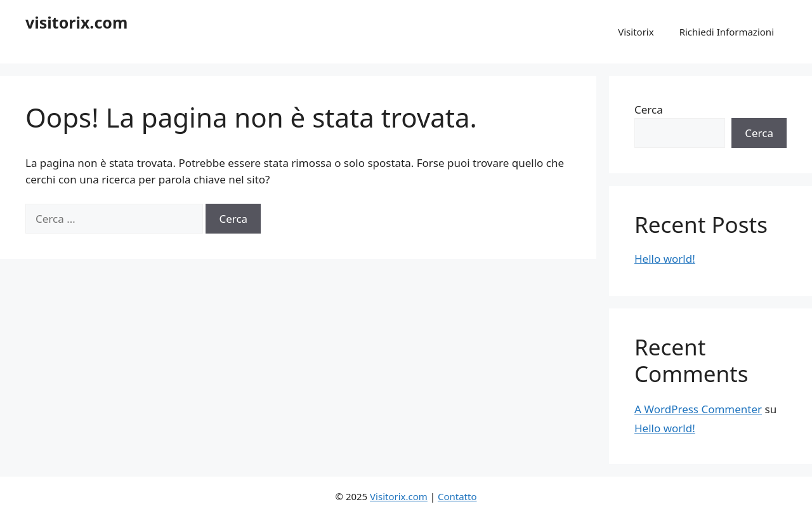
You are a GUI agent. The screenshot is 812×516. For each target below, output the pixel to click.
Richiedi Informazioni (727, 32)
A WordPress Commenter (698, 409)
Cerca (649, 109)
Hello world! (665, 259)
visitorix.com (76, 22)
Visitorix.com (399, 496)
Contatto (457, 496)
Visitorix (636, 32)
